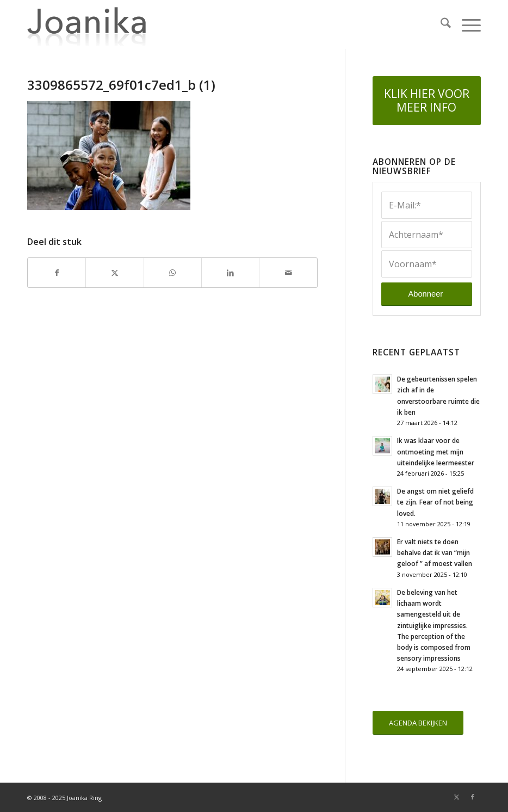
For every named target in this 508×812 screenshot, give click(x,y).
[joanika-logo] (87, 24)
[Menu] (466, 24)
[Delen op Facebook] (57, 273)
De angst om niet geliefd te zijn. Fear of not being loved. (435, 502)
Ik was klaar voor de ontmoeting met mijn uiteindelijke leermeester (436, 451)
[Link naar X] (456, 797)
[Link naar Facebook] (473, 797)
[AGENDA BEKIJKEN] (418, 723)
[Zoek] (440, 24)
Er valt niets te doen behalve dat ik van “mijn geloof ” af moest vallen (435, 552)
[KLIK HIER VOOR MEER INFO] (427, 101)
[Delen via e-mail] (288, 273)
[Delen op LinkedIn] (230, 273)
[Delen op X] (114, 273)
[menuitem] (440, 24)
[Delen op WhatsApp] (173, 273)
